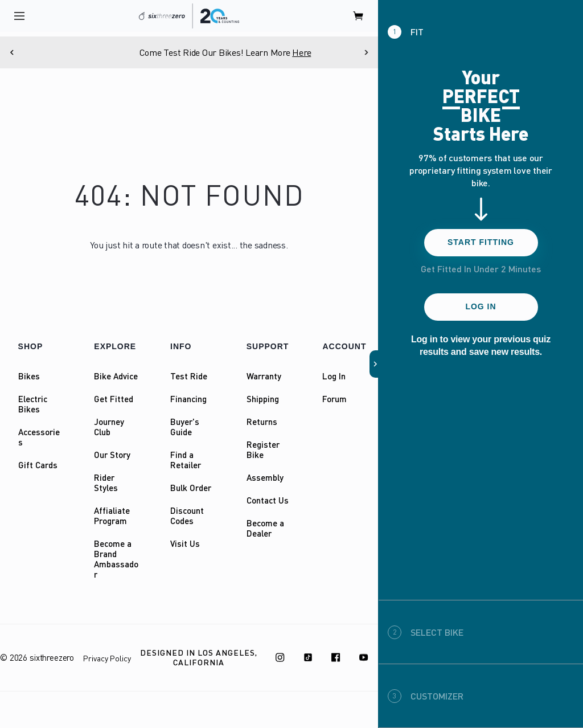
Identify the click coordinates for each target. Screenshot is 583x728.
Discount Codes (187, 516)
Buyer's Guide (185, 427)
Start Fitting (481, 242)
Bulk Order (191, 488)
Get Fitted (114, 399)
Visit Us (185, 543)
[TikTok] (308, 657)
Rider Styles (106, 482)
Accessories (39, 437)
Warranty (264, 376)
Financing (188, 399)
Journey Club (109, 427)
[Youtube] (364, 657)
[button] (374, 364)
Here (341, 52)
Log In (334, 376)
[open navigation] (19, 16)
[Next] (366, 52)
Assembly (265, 477)
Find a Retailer (186, 460)
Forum (334, 399)
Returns (262, 422)
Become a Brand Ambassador (116, 559)
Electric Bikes (33, 404)
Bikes (29, 376)
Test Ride (189, 376)
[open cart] (359, 16)
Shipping (263, 399)
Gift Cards (38, 465)
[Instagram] (280, 657)
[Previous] (12, 52)
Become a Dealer (265, 528)
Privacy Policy (107, 658)
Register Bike (263, 449)
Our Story (112, 455)
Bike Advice (116, 376)
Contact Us (268, 500)
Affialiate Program (112, 516)
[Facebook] (336, 657)
